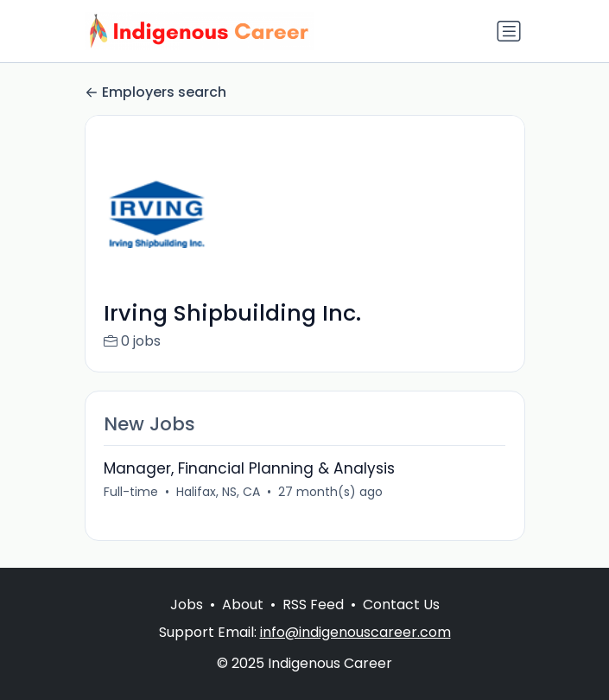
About (243, 605)
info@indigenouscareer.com (355, 632)
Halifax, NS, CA (218, 492)
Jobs (187, 605)
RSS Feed (313, 605)
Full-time (131, 492)
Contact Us (401, 605)
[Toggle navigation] (509, 31)
